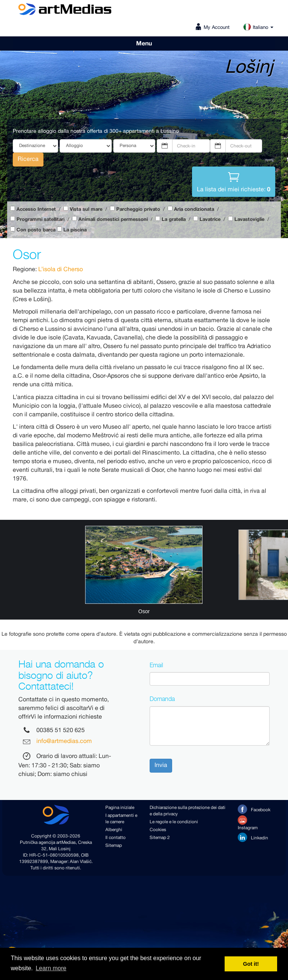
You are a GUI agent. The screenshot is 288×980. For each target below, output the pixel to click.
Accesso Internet (36, 209)
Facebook (254, 809)
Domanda (162, 699)
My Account (217, 28)
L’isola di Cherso (61, 269)
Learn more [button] (51, 968)
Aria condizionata (194, 209)
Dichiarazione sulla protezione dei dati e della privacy (187, 811)
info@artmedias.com (64, 742)
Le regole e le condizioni (174, 822)
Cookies (158, 830)
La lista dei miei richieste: (234, 181)
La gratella (174, 220)
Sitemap (114, 846)
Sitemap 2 (160, 838)
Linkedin (253, 837)
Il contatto (115, 838)
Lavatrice (210, 220)
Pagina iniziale (120, 808)
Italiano (258, 28)
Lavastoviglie (249, 220)
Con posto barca (36, 230)
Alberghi (114, 830)
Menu (144, 44)
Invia (161, 765)
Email (156, 665)
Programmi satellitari (40, 220)
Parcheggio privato (138, 209)
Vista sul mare (86, 209)
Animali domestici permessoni (113, 220)
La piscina (75, 230)
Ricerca (28, 159)
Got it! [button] (251, 964)
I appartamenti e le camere (121, 819)
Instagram (248, 823)
